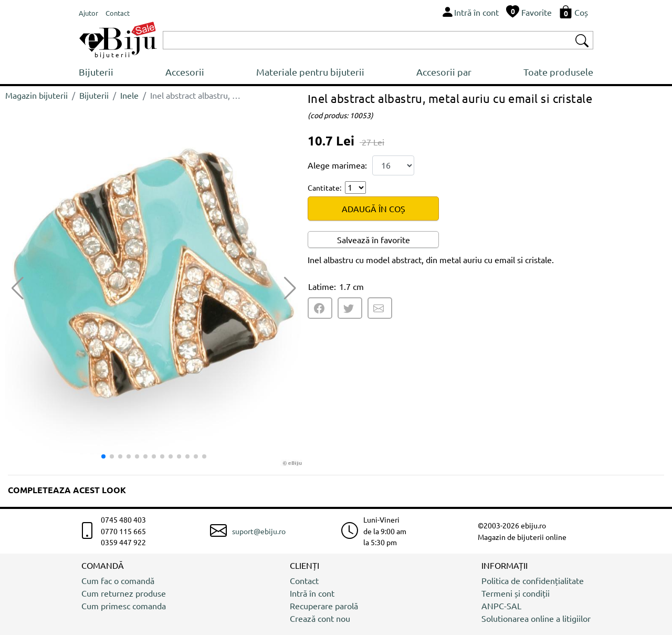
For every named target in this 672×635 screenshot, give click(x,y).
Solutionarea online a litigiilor (536, 618)
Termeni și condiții (516, 593)
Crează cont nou (320, 618)
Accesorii (185, 72)
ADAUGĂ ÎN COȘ (374, 209)
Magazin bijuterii (36, 95)
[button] (290, 288)
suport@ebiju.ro (259, 531)
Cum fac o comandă (118, 580)
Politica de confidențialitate (533, 580)
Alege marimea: (337, 165)
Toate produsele (558, 72)
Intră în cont (312, 593)
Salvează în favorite (374, 240)
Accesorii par (444, 72)
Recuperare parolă (324, 606)
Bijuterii (96, 72)
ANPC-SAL (501, 606)
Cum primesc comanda (124, 606)
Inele (129, 95)
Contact (304, 580)
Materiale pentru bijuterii (310, 72)
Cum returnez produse (124, 593)
